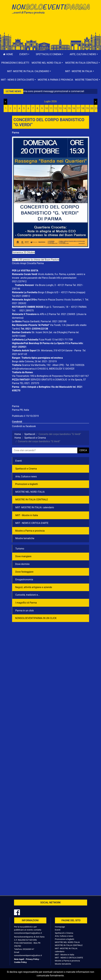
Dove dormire (22, 564)
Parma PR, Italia (21, 410)
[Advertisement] (51, 26)
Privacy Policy (32, 959)
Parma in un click (25, 611)
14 (65, 108)
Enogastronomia (24, 580)
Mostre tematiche (25, 538)
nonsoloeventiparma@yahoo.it (28, 933)
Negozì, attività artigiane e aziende (34, 587)
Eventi (19, 461)
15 (69, 108)
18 (83, 108)
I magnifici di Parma (26, 603)
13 (60, 108)
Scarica (26, 365)
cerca (83, 450)
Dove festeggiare (24, 572)
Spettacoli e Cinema (26, 469)
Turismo (20, 549)
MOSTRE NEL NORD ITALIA (30, 492)
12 (56, 108)
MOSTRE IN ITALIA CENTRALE (32, 500)
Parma (16, 133)
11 (51, 108)
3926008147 (28, 949)
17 (78, 108)
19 (87, 108)
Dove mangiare (23, 556)
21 (96, 108)
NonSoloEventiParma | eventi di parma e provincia (51, 9)
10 (46, 108)
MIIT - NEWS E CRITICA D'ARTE (32, 523)
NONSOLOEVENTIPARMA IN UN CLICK (36, 618)
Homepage (60, 927)
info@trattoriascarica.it (24, 369)
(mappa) (81, 292)
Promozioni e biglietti (15, 63)
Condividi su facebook (24, 426)
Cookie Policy (20, 962)
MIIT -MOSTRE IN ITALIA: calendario (35, 507)
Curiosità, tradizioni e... (28, 595)
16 (74, 108)
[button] (24, 54)
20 (92, 108)
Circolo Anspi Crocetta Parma (28, 263)
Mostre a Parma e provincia (55, 80)
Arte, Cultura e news (26, 477)
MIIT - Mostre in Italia (27, 515)
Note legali (19, 959)
